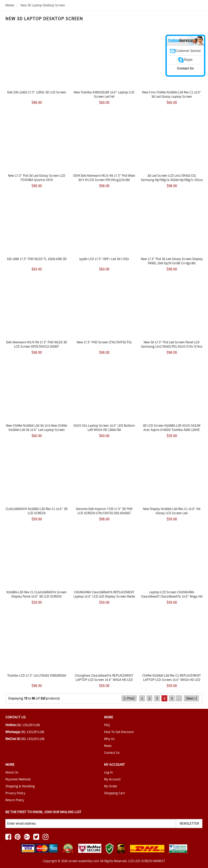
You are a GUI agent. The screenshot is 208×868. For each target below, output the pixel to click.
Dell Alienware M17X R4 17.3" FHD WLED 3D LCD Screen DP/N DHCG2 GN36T (37, 344)
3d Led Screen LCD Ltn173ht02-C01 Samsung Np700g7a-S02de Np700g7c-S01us (172, 178)
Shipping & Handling (20, 786)
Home (10, 5)
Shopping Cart (114, 793)
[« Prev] (129, 698)
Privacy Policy (15, 793)
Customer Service (185, 51)
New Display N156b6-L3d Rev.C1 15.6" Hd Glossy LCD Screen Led (172, 511)
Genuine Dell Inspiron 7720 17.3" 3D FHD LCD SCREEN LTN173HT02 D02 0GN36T (104, 511)
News (108, 746)
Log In (108, 772)
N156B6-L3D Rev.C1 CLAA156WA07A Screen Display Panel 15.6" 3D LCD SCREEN (36, 594)
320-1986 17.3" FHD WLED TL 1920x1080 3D (37, 259)
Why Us (109, 739)
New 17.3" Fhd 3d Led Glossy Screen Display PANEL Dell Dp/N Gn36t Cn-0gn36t (172, 261)
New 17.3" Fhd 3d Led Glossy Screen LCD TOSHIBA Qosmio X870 (37, 178)
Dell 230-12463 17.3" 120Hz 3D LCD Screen (37, 92)
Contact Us (112, 753)
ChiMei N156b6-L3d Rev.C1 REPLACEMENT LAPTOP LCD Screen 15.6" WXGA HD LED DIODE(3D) (172, 680)
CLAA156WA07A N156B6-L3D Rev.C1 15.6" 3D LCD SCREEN (37, 511)
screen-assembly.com (84, 861)
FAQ (107, 725)
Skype (185, 60)
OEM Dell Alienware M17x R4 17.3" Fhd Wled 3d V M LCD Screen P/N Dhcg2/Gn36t (104, 178)
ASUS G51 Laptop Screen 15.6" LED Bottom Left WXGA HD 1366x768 (104, 428)
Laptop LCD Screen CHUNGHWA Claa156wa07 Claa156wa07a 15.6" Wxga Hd (172, 594)
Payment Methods (18, 779)
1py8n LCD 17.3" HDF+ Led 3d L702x (104, 259)
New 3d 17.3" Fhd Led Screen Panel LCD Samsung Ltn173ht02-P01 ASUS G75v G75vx (172, 344)
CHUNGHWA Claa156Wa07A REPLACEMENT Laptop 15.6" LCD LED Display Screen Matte (104, 594)
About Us (12, 772)
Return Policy (15, 800)
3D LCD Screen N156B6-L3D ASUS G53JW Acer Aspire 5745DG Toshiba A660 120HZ (172, 428)
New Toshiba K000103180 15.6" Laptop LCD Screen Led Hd (104, 94)
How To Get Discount (119, 732)
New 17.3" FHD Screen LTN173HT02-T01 (104, 342)
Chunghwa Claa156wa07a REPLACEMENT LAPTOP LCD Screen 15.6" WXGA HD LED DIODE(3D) (104, 680)
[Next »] (191, 698)
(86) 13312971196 (28, 725)
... (179, 698)
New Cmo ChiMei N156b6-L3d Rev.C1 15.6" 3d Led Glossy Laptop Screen (172, 94)
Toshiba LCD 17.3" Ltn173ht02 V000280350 (37, 675)
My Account (112, 779)
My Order (111, 786)
